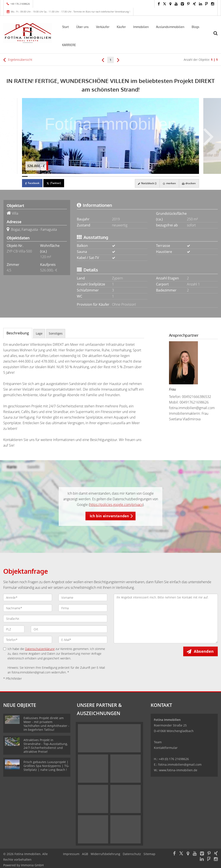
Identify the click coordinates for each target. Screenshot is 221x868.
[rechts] (118, 60)
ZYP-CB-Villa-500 (19, 251)
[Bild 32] (196, 176)
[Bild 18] (119, 176)
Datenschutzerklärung (40, 649)
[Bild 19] (124, 176)
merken (168, 183)
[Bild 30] (185, 176)
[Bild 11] (80, 176)
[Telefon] (28, 640)
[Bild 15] (102, 176)
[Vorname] (83, 597)
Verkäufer (103, 27)
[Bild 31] (191, 176)
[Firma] (83, 608)
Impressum (71, 854)
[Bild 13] (91, 176)
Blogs (196, 27)
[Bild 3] (36, 176)
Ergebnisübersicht (18, 60)
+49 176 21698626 (20, 4)
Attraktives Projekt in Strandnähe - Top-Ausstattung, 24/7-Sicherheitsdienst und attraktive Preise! (46, 746)
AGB (85, 854)
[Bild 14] (97, 176)
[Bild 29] (180, 176)
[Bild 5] (47, 176)
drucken (189, 183)
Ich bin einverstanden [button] (109, 516)
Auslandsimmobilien (170, 27)
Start (66, 27)
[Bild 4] (41, 176)
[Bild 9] (69, 176)
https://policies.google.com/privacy (116, 505)
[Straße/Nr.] (55, 619)
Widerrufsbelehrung (105, 854)
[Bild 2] (30, 176)
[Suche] (218, 36)
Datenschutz (132, 854)
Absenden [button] (204, 651)
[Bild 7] (58, 176)
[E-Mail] (83, 640)
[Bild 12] (86, 176)
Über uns (82, 27)
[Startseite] (28, 33)
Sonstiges (56, 333)
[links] (103, 60)
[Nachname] (28, 608)
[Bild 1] (25, 176)
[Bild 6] (52, 176)
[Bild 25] (158, 176)
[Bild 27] (169, 176)
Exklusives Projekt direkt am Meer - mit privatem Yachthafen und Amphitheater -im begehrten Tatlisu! (46, 724)
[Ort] (69, 629)
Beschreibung (18, 333)
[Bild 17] (113, 176)
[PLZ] (14, 629)
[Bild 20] (130, 176)
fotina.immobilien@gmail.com (192, 408)
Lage (39, 333)
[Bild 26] (163, 176)
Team (158, 742)
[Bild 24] (152, 176)
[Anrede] (28, 597)
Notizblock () (146, 183)
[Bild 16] (108, 176)
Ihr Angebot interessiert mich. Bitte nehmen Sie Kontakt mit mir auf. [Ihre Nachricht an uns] (166, 619)
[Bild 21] (136, 176)
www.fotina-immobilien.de (178, 770)
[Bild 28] (174, 176)
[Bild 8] (63, 176)
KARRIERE (69, 45)
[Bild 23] (147, 176)
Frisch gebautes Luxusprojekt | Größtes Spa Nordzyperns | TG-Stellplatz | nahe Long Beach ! (46, 766)
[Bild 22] (141, 176)
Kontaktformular (166, 748)
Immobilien (141, 27)
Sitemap (149, 854)
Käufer (121, 27)
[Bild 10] (75, 176)
